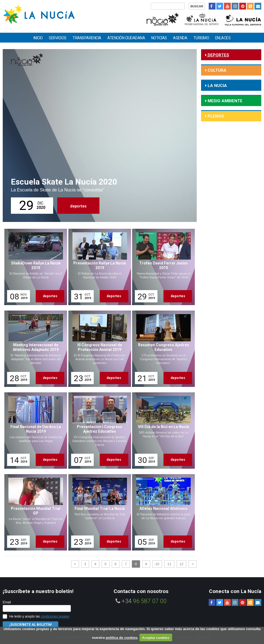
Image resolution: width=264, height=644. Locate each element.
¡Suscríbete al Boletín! (31, 625)
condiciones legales (55, 616)
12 (181, 564)
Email (7, 602)
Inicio (38, 38)
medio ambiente (224, 101)
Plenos (215, 116)
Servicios (58, 38)
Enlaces (223, 38)
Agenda (180, 38)
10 (157, 564)
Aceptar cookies (156, 638)
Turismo (201, 38)
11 (169, 564)
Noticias (159, 38)
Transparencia (87, 38)
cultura (216, 70)
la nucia (217, 86)
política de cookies (122, 638)
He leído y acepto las (39, 616)
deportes (78, 206)
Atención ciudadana (126, 38)
